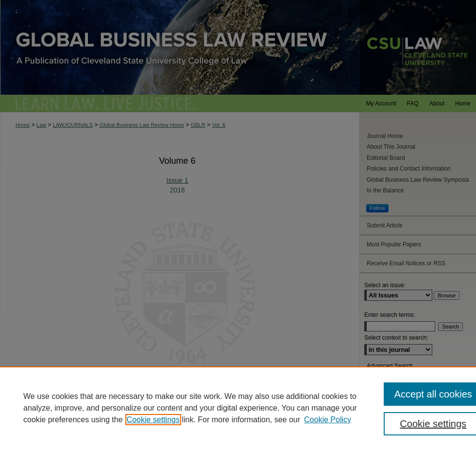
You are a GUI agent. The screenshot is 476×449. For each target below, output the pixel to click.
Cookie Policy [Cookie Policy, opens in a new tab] (328, 420)
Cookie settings (153, 420)
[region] (238, 408)
